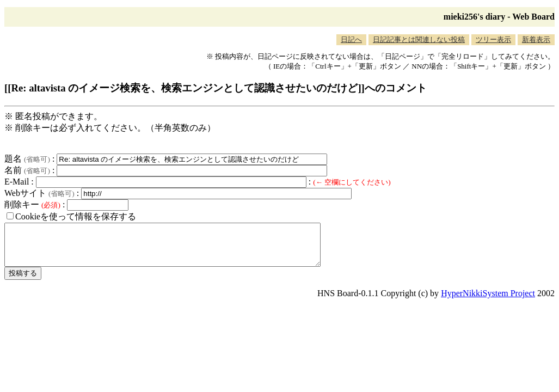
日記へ (351, 39)
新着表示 (536, 39)
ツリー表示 (493, 39)
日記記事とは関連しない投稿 (419, 39)
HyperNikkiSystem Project (488, 301)
